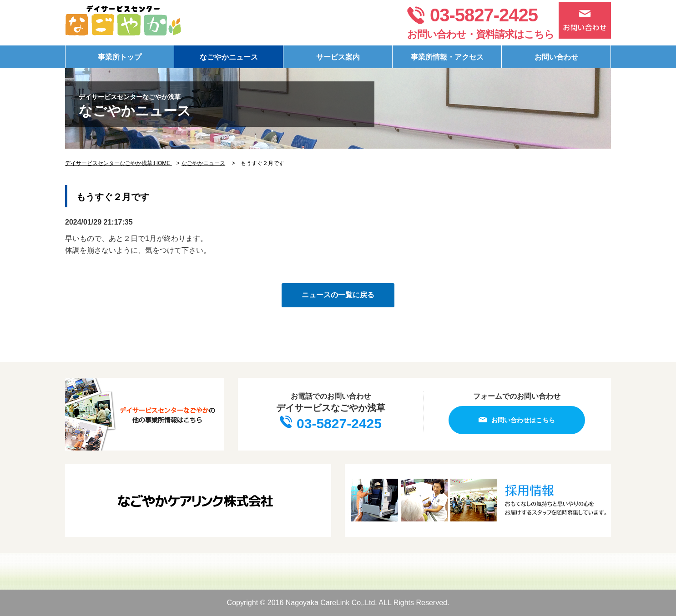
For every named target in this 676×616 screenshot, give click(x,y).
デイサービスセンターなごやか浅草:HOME (119, 163)
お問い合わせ (556, 57)
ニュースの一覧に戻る (338, 295)
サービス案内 (338, 57)
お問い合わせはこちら (517, 420)
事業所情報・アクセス (447, 57)
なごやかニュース (229, 57)
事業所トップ (120, 57)
